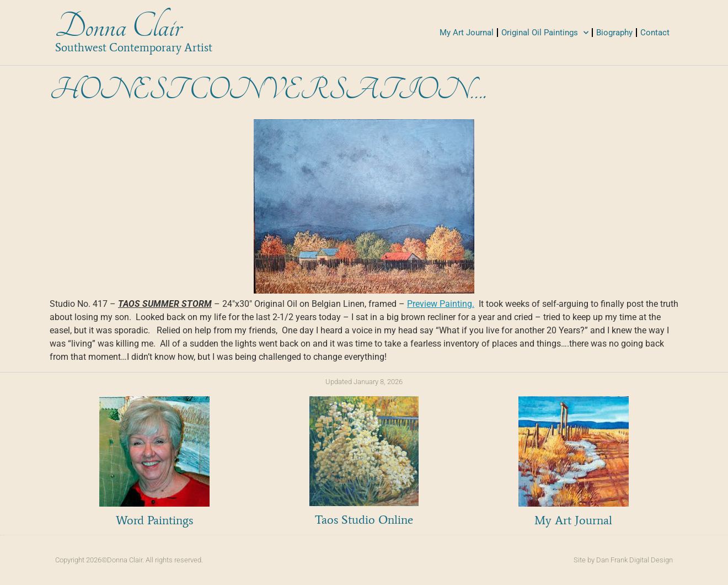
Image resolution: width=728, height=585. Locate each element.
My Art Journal (467, 33)
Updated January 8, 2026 (364, 382)
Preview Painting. (441, 304)
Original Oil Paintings (545, 33)
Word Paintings (154, 520)
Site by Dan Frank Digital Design (623, 560)
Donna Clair (118, 27)
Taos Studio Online (364, 520)
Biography (614, 33)
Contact (655, 33)
